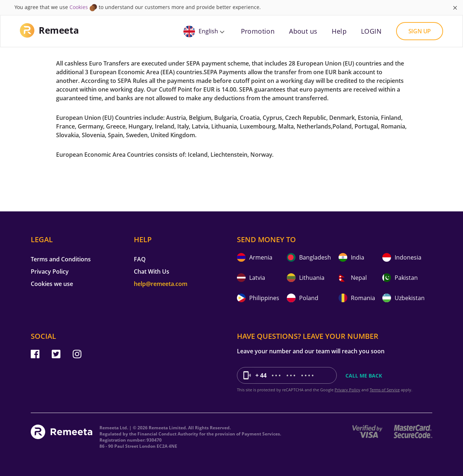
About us (303, 31)
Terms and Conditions (61, 259)
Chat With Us (152, 271)
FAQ (140, 259)
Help (339, 31)
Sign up (420, 31)
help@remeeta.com (161, 284)
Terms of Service (385, 390)
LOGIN (371, 31)
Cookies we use (52, 284)
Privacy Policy (50, 271)
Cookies (79, 7)
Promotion (258, 31)
